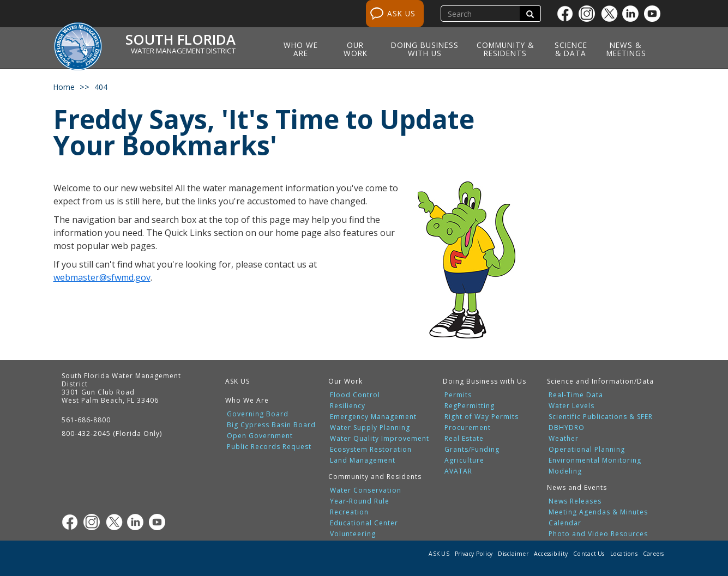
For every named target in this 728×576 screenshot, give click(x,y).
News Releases (575, 501)
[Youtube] (655, 14)
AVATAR (458, 471)
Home (64, 87)
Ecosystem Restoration (371, 450)
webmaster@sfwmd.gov (102, 277)
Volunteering (353, 534)
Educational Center (364, 523)
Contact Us (589, 554)
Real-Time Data (576, 395)
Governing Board (258, 414)
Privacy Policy (474, 554)
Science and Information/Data (600, 381)
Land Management (363, 460)
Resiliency (348, 406)
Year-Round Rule (360, 501)
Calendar (565, 523)
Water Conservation (366, 490)
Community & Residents (505, 49)
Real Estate (464, 439)
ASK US (401, 13)
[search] (482, 14)
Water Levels (571, 406)
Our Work (356, 49)
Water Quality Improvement (380, 439)
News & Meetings (626, 49)
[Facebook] (568, 14)
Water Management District (183, 51)
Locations (624, 554)
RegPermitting (470, 406)
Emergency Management (373, 417)
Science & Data (571, 49)
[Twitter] (611, 14)
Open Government (260, 436)
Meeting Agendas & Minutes (598, 512)
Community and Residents (375, 477)
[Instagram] (589, 14)
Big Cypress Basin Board (271, 425)
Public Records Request (269, 447)
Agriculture (464, 460)
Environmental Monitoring (595, 460)
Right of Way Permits (482, 417)
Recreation (349, 512)
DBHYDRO (567, 428)
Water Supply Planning (370, 428)
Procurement (468, 428)
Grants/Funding (472, 450)
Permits (458, 395)
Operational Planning (587, 450)
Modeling (565, 471)
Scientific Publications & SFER (601, 417)
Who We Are (301, 49)
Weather (564, 439)
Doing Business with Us (425, 49)
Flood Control (355, 395)
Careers (654, 554)
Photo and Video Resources (598, 534)
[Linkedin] (633, 14)
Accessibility (551, 554)
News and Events (577, 487)
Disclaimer (513, 554)
